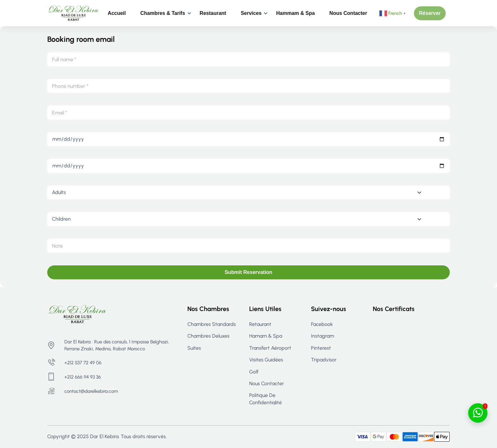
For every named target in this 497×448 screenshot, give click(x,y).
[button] (430, 13)
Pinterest (321, 348)
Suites (194, 348)
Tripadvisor (324, 360)
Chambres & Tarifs (163, 13)
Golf (254, 372)
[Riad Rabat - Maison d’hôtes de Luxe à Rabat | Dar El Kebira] (73, 13)
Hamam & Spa (266, 336)
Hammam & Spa (295, 13)
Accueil (117, 13)
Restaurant (213, 13)
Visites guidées (266, 360)
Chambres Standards (212, 324)
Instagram (323, 336)
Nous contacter (348, 13)
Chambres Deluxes (208, 336)
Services (251, 13)
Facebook (322, 324)
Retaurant (260, 324)
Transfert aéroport (270, 348)
